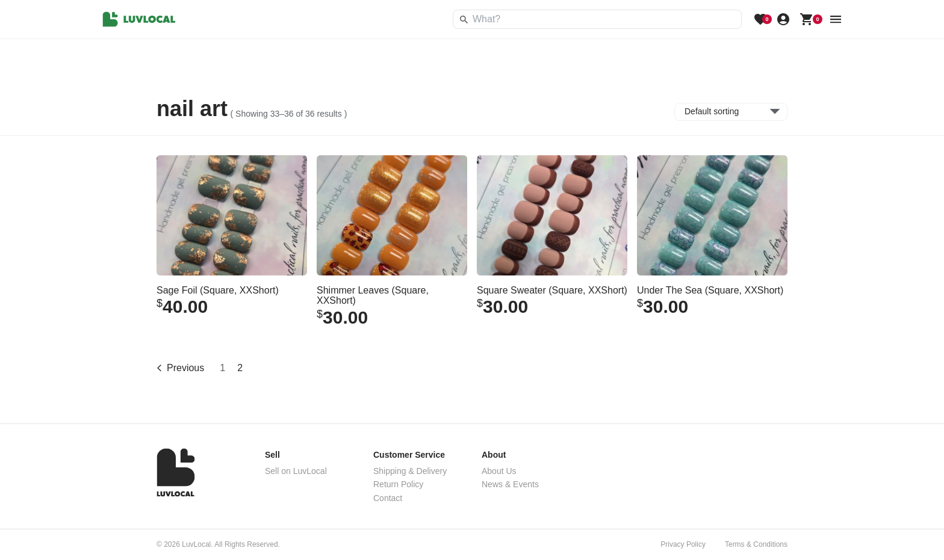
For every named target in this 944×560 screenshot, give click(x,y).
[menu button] (836, 19)
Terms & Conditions (756, 544)
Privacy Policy (683, 544)
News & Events (510, 484)
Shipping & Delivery (410, 471)
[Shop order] (731, 112)
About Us (499, 471)
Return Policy (398, 484)
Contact (388, 498)
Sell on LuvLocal (296, 471)
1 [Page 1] (222, 368)
